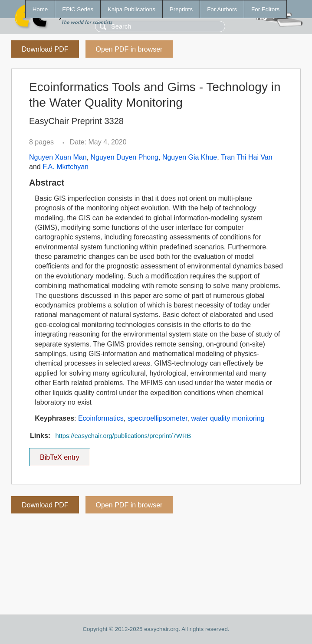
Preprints (181, 9)
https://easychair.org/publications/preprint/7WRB (123, 436)
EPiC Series (78, 9)
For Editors (265, 9)
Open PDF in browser (129, 49)
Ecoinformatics (101, 418)
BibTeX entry (59, 454)
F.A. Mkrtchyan (66, 167)
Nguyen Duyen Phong (124, 157)
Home (40, 9)
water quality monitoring (228, 418)
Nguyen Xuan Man (58, 157)
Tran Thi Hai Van (247, 157)
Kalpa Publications (131, 9)
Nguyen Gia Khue (190, 157)
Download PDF (45, 49)
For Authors (222, 9)
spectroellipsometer (158, 418)
